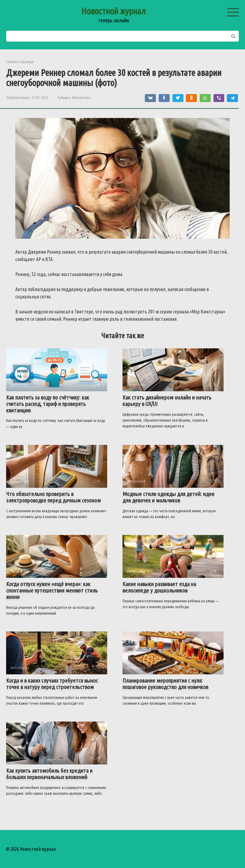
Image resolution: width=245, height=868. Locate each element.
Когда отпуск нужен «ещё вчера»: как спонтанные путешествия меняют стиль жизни (52, 590)
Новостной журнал (113, 11)
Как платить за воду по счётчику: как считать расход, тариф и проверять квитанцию (48, 404)
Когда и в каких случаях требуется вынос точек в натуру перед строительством (52, 684)
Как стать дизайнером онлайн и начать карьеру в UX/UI (167, 401)
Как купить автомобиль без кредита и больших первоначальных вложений (49, 774)
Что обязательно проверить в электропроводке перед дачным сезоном (53, 497)
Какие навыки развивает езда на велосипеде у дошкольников (159, 587)
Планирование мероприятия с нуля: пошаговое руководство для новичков (165, 684)
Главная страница (20, 62)
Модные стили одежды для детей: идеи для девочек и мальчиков (168, 497)
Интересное (81, 97)
